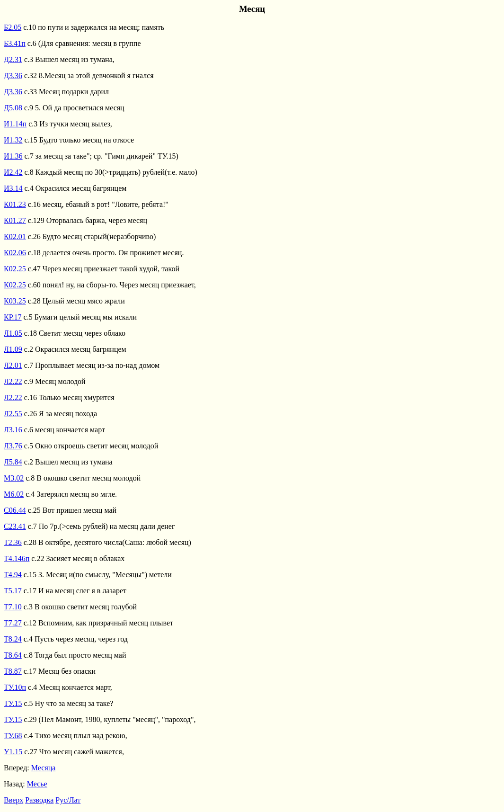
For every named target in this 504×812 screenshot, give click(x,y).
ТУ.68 (13, 736)
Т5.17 (13, 591)
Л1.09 (13, 349)
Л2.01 (13, 365)
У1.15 (13, 752)
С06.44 (15, 510)
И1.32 (13, 140)
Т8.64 (13, 655)
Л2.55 (13, 414)
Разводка (39, 800)
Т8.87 (13, 671)
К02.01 (15, 236)
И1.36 (13, 156)
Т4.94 (13, 575)
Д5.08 (13, 108)
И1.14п (15, 124)
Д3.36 (13, 76)
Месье (37, 784)
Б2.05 (13, 27)
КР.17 (13, 317)
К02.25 (15, 269)
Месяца (44, 768)
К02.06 (15, 253)
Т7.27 (13, 623)
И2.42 (13, 172)
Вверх (13, 800)
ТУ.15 (13, 703)
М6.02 (14, 494)
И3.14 (13, 188)
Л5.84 (13, 462)
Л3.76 (13, 446)
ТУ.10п (15, 687)
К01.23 (15, 204)
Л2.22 (13, 381)
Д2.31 (13, 59)
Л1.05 (13, 333)
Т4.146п (17, 558)
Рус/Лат (68, 800)
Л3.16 (13, 430)
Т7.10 (13, 607)
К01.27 (15, 220)
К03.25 (15, 301)
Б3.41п (15, 43)
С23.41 (15, 526)
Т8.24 (13, 639)
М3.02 (14, 478)
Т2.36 (13, 542)
